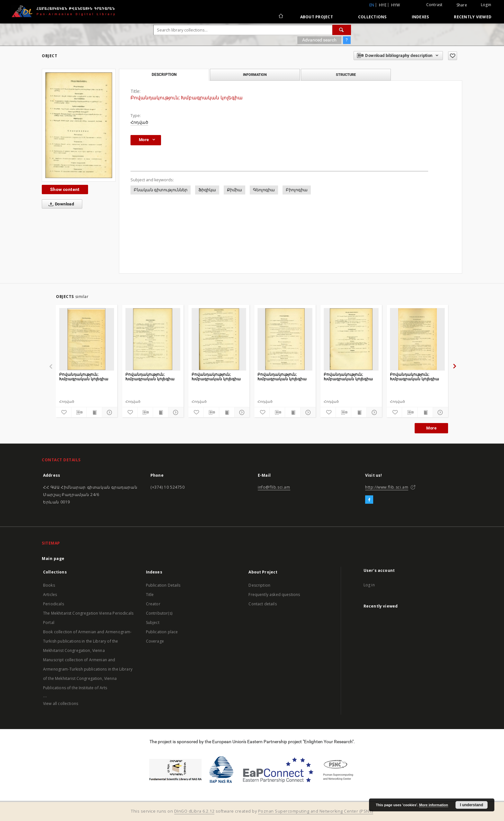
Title (150, 595)
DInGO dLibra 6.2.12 (194, 811)
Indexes (420, 17)
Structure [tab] (346, 75)
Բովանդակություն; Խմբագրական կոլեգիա (84, 377)
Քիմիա (234, 190)
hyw (396, 5)
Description (259, 585)
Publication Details (163, 585)
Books (49, 585)
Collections (372, 17)
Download (60, 204)
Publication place (162, 632)
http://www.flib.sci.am (387, 487)
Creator (153, 604)
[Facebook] (369, 500)
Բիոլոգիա (297, 190)
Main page (53, 559)
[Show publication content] (94, 412)
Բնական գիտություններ (161, 190)
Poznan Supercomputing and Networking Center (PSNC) (316, 811)
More (431, 428)
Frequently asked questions (274, 595)
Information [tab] (255, 75)
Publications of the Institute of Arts (75, 688)
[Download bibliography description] (79, 412)
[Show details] (109, 412)
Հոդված (139, 122)
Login (486, 5)
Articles (50, 595)
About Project (317, 17)
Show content (65, 189)
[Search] (342, 30)
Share (462, 5)
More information (434, 805)
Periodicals (54, 604)
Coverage (155, 641)
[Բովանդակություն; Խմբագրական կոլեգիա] (87, 339)
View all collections (61, 704)
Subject (153, 623)
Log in (369, 585)
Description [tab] (164, 75)
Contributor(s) (159, 613)
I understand (472, 805)
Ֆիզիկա (207, 190)
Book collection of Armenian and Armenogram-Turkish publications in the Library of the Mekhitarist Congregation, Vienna (87, 641)
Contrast (434, 5)
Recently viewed (473, 17)
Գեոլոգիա (264, 190)
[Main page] (280, 17)
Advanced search (319, 40)
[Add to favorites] (453, 56)
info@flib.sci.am (274, 487)
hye (383, 5)
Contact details (262, 604)
